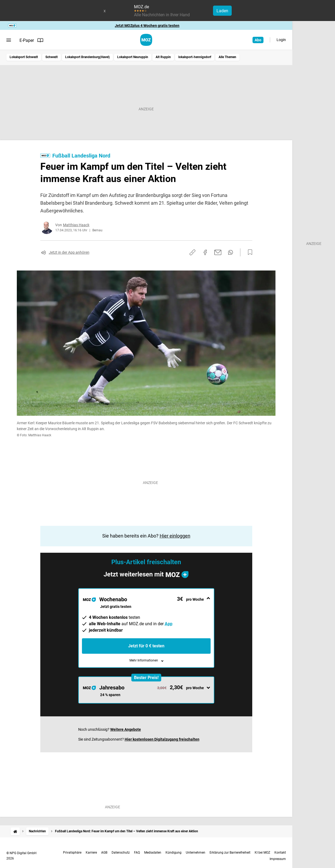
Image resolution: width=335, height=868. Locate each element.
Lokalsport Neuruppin (133, 57)
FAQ (137, 853)
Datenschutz (121, 853)
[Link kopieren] (192, 252)
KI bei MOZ (262, 853)
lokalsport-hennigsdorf (195, 57)
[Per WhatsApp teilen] (230, 252)
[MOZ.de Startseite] (146, 40)
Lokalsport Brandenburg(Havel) (87, 57)
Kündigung (174, 853)
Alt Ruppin (163, 57)
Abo (258, 40)
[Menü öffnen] (9, 40)
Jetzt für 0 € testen (146, 646)
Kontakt (280, 853)
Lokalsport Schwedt (24, 57)
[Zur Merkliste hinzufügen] (249, 252)
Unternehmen (196, 853)
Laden (222, 11)
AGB (104, 853)
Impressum (278, 859)
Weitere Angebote (126, 729)
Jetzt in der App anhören (69, 252)
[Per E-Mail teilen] (218, 252)
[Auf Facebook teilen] (205, 252)
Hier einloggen (175, 536)
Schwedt (52, 57)
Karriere (91, 853)
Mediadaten (153, 853)
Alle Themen (227, 57)
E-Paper (31, 40)
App (169, 624)
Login (281, 40)
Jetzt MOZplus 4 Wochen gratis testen (147, 26)
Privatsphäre (72, 853)
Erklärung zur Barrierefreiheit (230, 853)
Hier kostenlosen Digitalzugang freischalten (162, 739)
